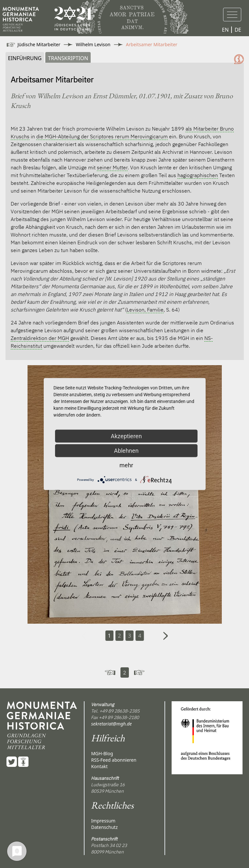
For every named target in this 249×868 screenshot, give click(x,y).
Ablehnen (126, 451)
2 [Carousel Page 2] (119, 636)
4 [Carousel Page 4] (140, 636)
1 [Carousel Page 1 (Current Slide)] (109, 636)
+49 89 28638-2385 (119, 711)
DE (238, 30)
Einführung (25, 58)
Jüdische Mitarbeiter (39, 44)
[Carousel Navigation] (125, 645)
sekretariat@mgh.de (111, 724)
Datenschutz (104, 827)
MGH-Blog (102, 753)
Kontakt (99, 766)
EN (225, 30)
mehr (126, 465)
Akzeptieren (126, 436)
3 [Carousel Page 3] (130, 636)
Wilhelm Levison (93, 44)
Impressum (103, 821)
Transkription (68, 58)
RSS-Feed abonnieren (114, 760)
